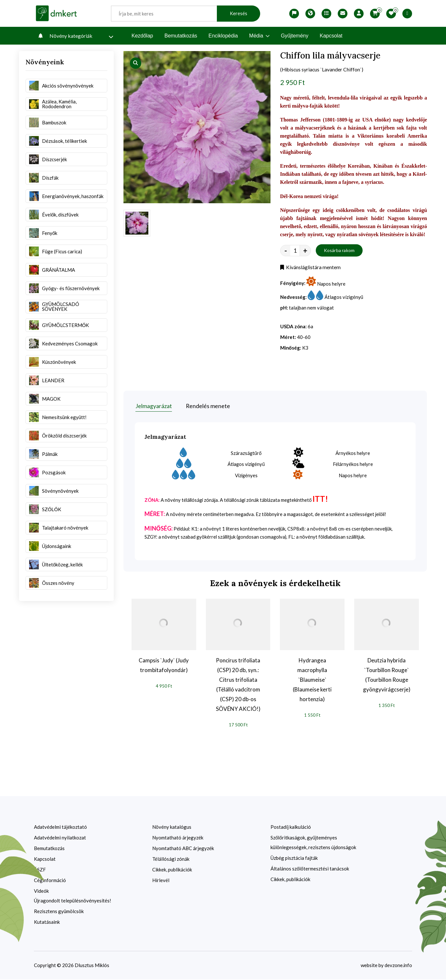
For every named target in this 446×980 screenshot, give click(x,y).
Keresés (239, 13)
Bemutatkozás (181, 36)
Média (259, 36)
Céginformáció (50, 881)
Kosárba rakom (339, 251)
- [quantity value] (286, 251)
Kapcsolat (331, 36)
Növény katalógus (172, 827)
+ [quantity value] (305, 251)
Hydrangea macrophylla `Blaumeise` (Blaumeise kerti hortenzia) (312, 680)
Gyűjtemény (295, 36)
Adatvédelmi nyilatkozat (60, 838)
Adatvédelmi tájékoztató (60, 827)
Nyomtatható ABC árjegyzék (183, 849)
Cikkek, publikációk (172, 870)
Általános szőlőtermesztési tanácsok (310, 869)
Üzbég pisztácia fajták (294, 859)
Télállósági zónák (171, 859)
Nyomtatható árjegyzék (178, 838)
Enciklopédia (223, 36)
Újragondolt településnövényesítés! (73, 901)
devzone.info (398, 966)
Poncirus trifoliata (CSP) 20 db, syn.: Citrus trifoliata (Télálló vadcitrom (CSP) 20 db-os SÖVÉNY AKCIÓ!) (238, 685)
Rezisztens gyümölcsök (59, 912)
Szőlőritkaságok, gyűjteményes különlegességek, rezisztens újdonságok (313, 843)
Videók (41, 891)
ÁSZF (40, 870)
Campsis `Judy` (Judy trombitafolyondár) (164, 666)
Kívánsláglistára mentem (310, 268)
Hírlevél (161, 881)
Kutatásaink (47, 922)
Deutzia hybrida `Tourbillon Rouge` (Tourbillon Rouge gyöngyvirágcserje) (387, 675)
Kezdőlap (142, 36)
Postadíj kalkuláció (291, 827)
